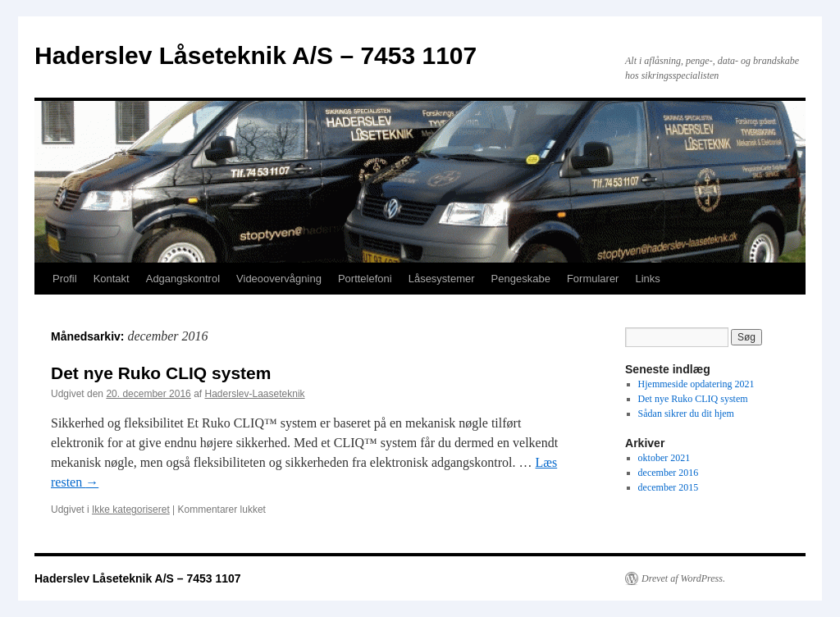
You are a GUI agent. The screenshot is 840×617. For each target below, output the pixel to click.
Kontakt (112, 279)
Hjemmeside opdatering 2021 (696, 384)
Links (647, 279)
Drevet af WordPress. (683, 578)
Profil (65, 279)
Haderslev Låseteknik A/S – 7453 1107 (256, 55)
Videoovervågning (279, 279)
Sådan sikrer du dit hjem (686, 414)
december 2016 (669, 473)
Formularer (593, 279)
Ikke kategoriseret (131, 510)
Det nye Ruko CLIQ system (161, 373)
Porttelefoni (365, 279)
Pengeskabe (521, 279)
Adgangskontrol (183, 279)
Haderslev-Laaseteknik (255, 394)
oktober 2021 (664, 458)
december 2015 (669, 487)
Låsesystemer (442, 279)
